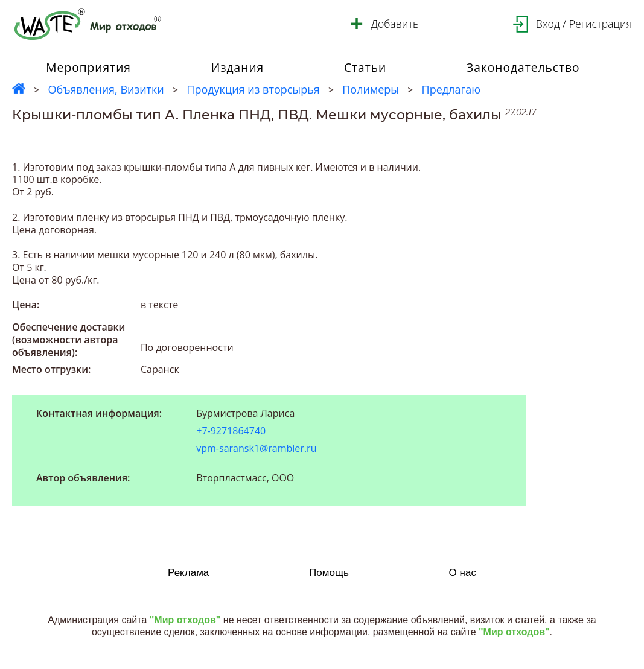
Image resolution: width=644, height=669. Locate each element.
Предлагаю (451, 89)
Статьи (365, 67)
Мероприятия (88, 67)
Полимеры (371, 89)
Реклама (188, 573)
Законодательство (523, 67)
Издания (238, 67)
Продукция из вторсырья (253, 89)
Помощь (329, 573)
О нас (463, 573)
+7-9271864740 (231, 431)
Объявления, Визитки (106, 89)
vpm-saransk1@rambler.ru (256, 448)
